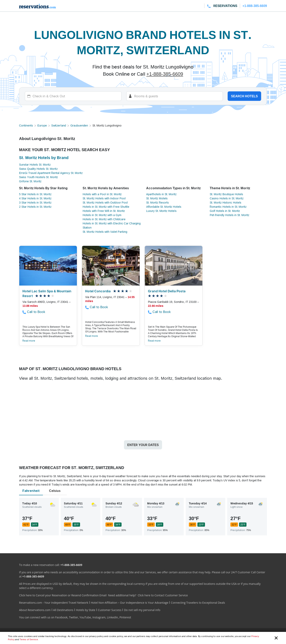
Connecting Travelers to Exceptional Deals (198, 603)
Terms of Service (29, 639)
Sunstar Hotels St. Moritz (35, 165)
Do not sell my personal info (142, 610)
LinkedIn (112, 617)
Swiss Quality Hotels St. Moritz (38, 169)
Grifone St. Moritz (30, 181)
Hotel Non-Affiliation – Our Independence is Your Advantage (129, 603)
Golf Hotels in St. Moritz (225, 211)
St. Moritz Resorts (157, 202)
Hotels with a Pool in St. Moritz (102, 194)
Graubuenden (79, 125)
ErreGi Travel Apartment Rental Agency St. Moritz (51, 173)
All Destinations (63, 610)
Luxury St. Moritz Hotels (161, 211)
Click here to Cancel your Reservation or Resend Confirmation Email (63, 595)
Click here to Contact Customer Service (163, 595)
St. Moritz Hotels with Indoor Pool (104, 198)
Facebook (61, 617)
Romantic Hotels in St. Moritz (228, 207)
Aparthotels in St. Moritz (161, 194)
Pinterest (125, 617)
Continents (26, 125)
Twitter (73, 617)
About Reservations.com (35, 610)
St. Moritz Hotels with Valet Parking (105, 232)
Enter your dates (143, 445)
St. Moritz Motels (157, 198)
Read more (29, 341)
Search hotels (244, 96)
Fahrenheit (31, 491)
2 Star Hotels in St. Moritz (35, 207)
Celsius (55, 491)
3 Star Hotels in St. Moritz (35, 202)
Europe (42, 125)
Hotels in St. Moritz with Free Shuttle (106, 207)
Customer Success (110, 610)
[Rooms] (175, 96)
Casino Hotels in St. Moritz (227, 198)
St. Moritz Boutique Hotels (226, 194)
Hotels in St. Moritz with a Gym (102, 215)
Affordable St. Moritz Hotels (164, 207)
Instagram (99, 617)
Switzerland (59, 125)
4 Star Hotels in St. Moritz (35, 198)
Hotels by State (86, 610)
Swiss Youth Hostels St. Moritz (39, 177)
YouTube (85, 617)
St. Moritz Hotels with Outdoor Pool (105, 202)
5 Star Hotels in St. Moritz (35, 194)
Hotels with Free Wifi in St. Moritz (104, 211)
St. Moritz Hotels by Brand (44, 158)
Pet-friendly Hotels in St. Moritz (229, 215)
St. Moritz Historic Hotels (226, 202)
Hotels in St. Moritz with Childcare (104, 219)
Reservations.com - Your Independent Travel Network (54, 603)
